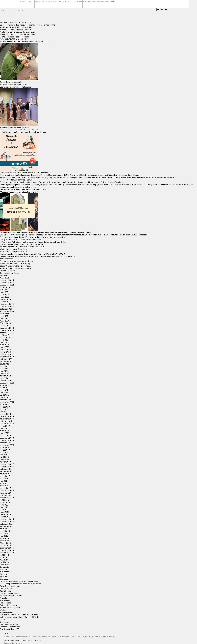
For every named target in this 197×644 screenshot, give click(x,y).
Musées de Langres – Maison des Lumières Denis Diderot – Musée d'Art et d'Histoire (10, 4)
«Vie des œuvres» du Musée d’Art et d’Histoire (20, 617)
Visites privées (6, 612)
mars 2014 (5, 564)
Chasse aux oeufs (7, 270)
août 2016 (4, 500)
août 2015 (4, 529)
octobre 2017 (6, 469)
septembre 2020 (7, 402)
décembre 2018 (7, 438)
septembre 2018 (7, 445)
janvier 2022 (5, 378)
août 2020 (4, 404)
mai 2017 (4, 481)
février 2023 (5, 349)
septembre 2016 (7, 498)
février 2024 (5, 323)
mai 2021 (4, 392)
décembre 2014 (7, 548)
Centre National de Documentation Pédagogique (86, 637)
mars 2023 (5, 347)
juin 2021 (4, 390)
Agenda (3, 576)
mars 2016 (5, 512)
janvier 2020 (5, 414)
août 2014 (4, 555)
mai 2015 (4, 536)
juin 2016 (4, 505)
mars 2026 (5, 278)
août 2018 (4, 447)
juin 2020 (4, 409)
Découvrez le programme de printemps (17, 261)
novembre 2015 (7, 521)
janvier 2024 (5, 325)
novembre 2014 (7, 550)
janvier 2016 (5, 517)
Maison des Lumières (9, 593)
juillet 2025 (5, 287)
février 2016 (5, 514)
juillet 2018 (5, 450)
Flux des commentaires (10, 627)
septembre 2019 (7, 423)
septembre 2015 (7, 526)
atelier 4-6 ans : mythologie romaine (15, 266)
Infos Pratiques (110, 4)
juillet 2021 (5, 388)
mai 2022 (4, 371)
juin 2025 (4, 290)
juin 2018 (4, 452)
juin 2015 (4, 533)
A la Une (4, 569)
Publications (80, 4)
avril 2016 (4, 509)
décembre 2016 (7, 490)
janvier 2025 (5, 302)
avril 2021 (4, 395)
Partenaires (94, 4)
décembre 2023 (7, 328)
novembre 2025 (7, 282)
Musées (24, 4)
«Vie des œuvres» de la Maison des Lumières (19, 615)
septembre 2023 (7, 333)
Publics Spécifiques (8, 605)
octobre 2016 (6, 495)
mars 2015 (5, 541)
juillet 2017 (5, 476)
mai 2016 (4, 507)
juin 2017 (4, 478)
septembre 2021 (7, 383)
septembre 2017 (7, 471)
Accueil (4, 10)
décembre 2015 (7, 519)
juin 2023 (4, 340)
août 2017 (4, 474)
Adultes (3, 574)
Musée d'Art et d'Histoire (11, 596)
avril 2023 (4, 345)
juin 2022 (4, 368)
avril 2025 (4, 294)
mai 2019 (4, 428)
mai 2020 (4, 411)
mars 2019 (5, 433)
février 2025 (5, 299)
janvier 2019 (5, 435)
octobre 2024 (6, 309)
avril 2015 (4, 538)
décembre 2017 (7, 464)
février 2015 (5, 543)
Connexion (5, 622)
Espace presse (126, 4)
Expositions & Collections (57, 4)
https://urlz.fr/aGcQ (40, 189)
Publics (36, 4)
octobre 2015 (6, 524)
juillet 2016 (5, 502)
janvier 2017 (5, 488)
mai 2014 (4, 560)
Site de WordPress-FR (10, 629)
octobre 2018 (6, 443)
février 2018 (5, 462)
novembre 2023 (7, 330)
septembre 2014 (7, 552)
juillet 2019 (5, 426)
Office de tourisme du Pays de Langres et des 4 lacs (33, 637)
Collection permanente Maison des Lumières (19, 581)
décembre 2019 (7, 416)
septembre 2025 (7, 285)
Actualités (4, 572)
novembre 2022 (7, 357)
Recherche (193, 4)
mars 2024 (5, 321)
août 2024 (4, 314)
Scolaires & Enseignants (10, 607)
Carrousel (4, 579)
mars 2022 (5, 373)
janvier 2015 (5, 545)
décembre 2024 (7, 304)
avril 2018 (4, 457)
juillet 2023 (5, 337)
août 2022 (4, 364)
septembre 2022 (7, 361)
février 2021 (5, 397)
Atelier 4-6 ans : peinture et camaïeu (15, 268)
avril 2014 (4, 562)
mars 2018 (5, 459)
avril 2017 (4, 483)
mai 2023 (4, 342)
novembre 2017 (7, 466)
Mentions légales (11, 640)
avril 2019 (4, 431)
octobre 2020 (6, 400)
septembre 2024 (7, 311)
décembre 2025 (7, 280)
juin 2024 (4, 316)
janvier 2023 (5, 352)
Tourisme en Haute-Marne (60, 637)
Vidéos (3, 610)
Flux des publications (9, 624)
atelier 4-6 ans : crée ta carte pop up (15, 263)
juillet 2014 (5, 557)
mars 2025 (5, 297)
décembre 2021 (7, 380)
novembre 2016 (7, 493)
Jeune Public (5, 591)
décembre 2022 (7, 354)
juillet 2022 (5, 366)
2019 (12, 10)
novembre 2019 (7, 419)
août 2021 (4, 385)
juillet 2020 (5, 407)
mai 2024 (4, 318)
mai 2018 (4, 455)
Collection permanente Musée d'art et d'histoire (20, 584)
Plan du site (27, 640)
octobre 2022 (6, 359)
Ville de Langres (9, 637)
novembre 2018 (7, 440)
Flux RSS (38, 640)
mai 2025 (4, 292)
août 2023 (4, 335)
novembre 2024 (7, 306)
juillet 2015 (5, 531)
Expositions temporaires (10, 586)
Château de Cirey (109, 637)
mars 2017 (5, 486)
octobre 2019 (6, 421)
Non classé (5, 598)
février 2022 (5, 376)
